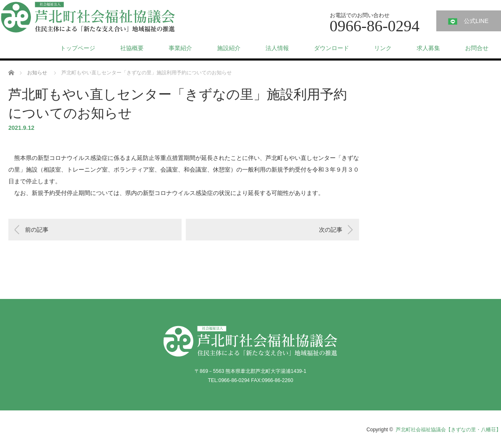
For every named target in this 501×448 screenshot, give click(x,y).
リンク (383, 48)
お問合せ (477, 48)
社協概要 (132, 48)
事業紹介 (180, 48)
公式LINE (476, 21)
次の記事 (331, 230)
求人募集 (428, 48)
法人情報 (277, 48)
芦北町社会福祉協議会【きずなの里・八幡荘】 (448, 430)
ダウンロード (331, 48)
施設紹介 (229, 48)
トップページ (78, 48)
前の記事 (37, 230)
